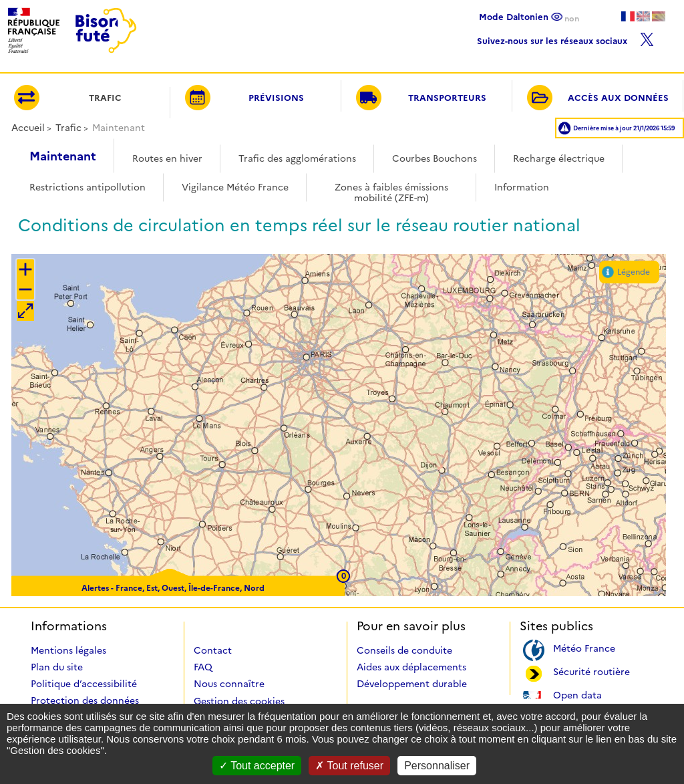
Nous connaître (229, 684)
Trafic (68, 128)
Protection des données (85, 700)
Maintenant (63, 156)
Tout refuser (349, 766)
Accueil (28, 128)
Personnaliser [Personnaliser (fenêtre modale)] (437, 766)
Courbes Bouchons (435, 158)
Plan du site (57, 667)
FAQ (203, 667)
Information (522, 187)
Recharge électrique (559, 158)
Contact (213, 650)
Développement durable (412, 684)
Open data (577, 694)
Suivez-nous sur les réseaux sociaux (565, 38)
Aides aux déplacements (411, 667)
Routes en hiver (167, 158)
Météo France (584, 647)
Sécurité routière (591, 671)
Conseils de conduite (404, 650)
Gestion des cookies (239, 701)
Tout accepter (257, 766)
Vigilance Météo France (235, 187)
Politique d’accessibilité (84, 684)
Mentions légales (68, 650)
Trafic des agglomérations (297, 158)
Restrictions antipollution (88, 187)
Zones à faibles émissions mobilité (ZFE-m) (391, 188)
